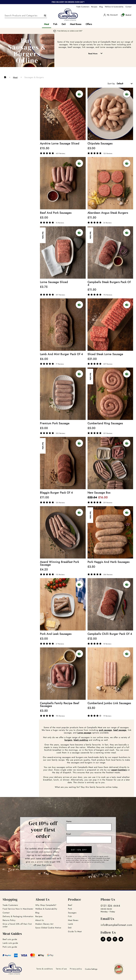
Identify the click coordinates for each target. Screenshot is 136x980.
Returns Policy (9, 920)
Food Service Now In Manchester (18, 909)
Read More (97, 54)
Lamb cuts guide (10, 943)
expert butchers (119, 770)
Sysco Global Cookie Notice (48, 928)
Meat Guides (12, 934)
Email (69, 834)
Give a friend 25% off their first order (17, 925)
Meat (47, 24)
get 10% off (79, 850)
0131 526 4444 (110, 906)
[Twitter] (121, 939)
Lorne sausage (84, 733)
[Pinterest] (115, 939)
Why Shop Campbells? (46, 905)
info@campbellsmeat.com (116, 925)
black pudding (81, 740)
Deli (64, 24)
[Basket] (125, 15)
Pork (70, 909)
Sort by (111, 84)
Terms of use (61, 969)
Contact (128, 7)
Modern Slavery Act (44, 924)
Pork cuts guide (10, 947)
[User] (111, 15)
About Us (40, 920)
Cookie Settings (91, 969)
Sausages (72, 913)
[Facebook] (103, 939)
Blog (101, 7)
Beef (70, 905)
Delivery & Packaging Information (18, 916)
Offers (89, 24)
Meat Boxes (76, 24)
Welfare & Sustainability (114, 7)
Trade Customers (83, 7)
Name (69, 821)
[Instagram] (109, 939)
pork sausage (105, 730)
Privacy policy (76, 969)
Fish (55, 24)
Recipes (94, 7)
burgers (68, 740)
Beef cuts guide (10, 939)
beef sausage (120, 730)
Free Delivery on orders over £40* (68, 31)
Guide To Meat (75, 932)
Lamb (70, 924)
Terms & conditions (45, 969)
